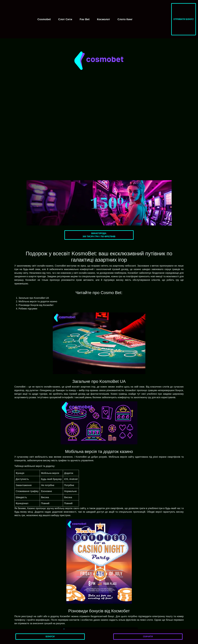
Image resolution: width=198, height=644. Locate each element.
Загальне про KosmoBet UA (34, 298)
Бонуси (50, 637)
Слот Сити (65, 19)
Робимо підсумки (28, 309)
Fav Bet (85, 19)
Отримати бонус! (184, 19)
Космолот (104, 19)
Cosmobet (44, 19)
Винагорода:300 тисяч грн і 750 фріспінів (99, 235)
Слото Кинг (125, 19)
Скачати (148, 637)
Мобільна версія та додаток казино (38, 301)
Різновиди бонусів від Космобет (36, 305)
